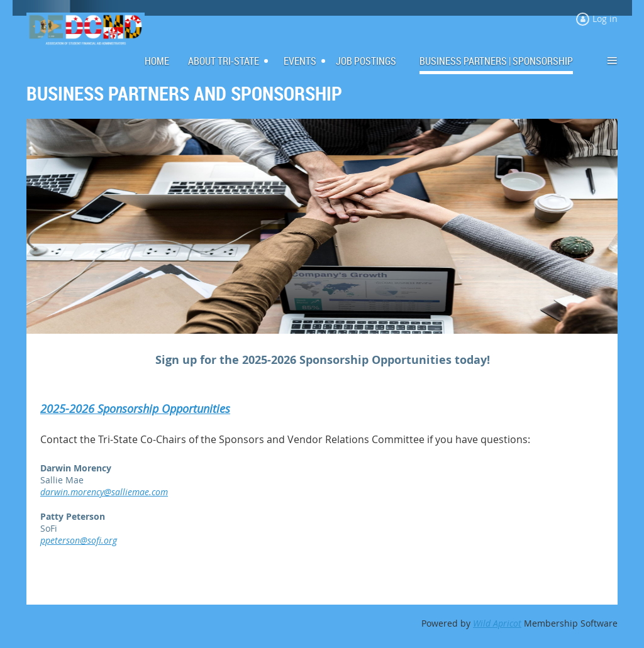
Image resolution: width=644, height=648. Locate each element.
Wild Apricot (497, 623)
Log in (605, 19)
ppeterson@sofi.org (79, 540)
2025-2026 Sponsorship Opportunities (135, 409)
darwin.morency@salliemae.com (104, 492)
